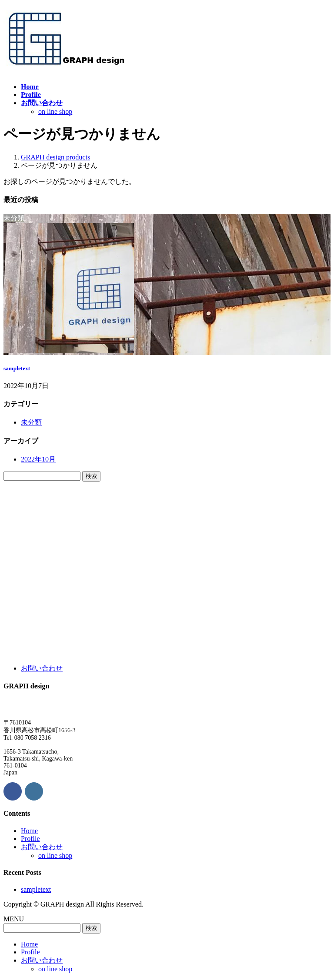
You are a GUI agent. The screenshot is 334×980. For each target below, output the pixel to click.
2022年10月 (38, 459)
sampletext (17, 368)
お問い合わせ (42, 668)
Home (29, 831)
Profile (30, 839)
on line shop (55, 111)
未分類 (31, 422)
